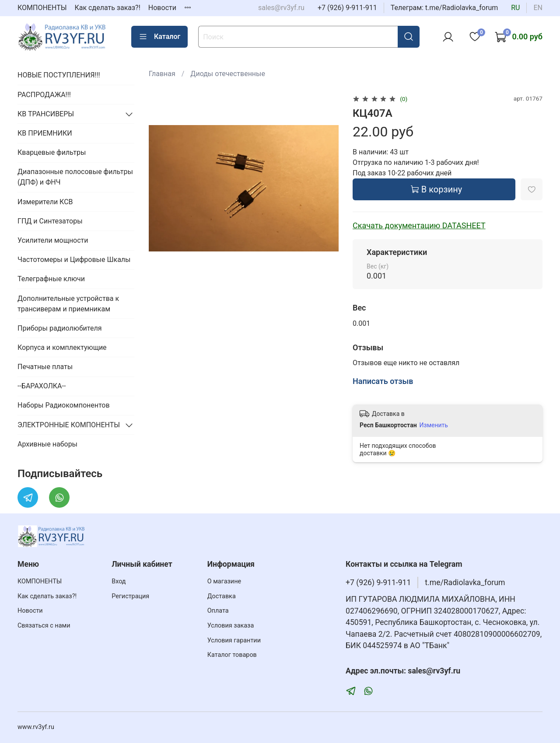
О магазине (224, 581)
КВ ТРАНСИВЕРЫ (46, 114)
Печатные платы (45, 367)
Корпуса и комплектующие (62, 347)
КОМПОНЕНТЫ (42, 8)
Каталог (159, 37)
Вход (119, 581)
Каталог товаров (232, 655)
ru (515, 8)
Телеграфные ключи (51, 279)
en (538, 8)
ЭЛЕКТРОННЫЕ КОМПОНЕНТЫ (69, 425)
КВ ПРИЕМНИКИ (45, 133)
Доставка (222, 596)
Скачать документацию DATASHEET (419, 225)
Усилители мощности (53, 240)
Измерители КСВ (45, 202)
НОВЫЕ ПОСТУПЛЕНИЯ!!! (59, 75)
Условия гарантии (234, 640)
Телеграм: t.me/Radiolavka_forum (444, 8)
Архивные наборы (47, 444)
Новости (162, 8)
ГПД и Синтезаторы (50, 221)
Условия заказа (231, 626)
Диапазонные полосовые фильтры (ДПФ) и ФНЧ (75, 177)
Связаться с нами (44, 626)
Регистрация (130, 596)
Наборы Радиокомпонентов (64, 405)
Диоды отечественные (228, 74)
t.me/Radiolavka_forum (465, 583)
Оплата (218, 611)
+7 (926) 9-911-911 (347, 8)
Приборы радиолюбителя (59, 328)
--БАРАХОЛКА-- (42, 386)
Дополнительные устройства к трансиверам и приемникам (68, 304)
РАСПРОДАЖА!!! (44, 95)
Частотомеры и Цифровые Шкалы (74, 260)
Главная (162, 74)
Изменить (434, 425)
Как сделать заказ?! (108, 8)
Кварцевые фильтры (52, 152)
